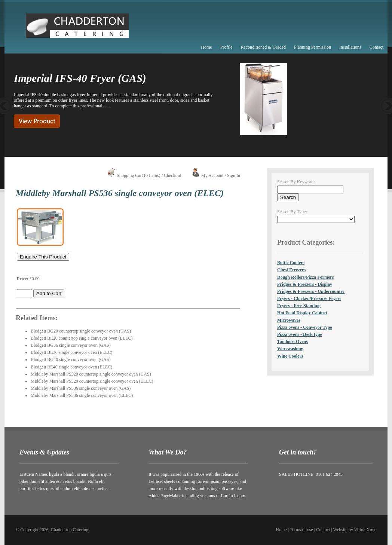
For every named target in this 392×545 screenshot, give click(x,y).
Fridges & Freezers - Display (305, 284)
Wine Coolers (290, 356)
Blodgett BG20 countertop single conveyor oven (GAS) (81, 331)
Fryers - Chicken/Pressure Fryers (309, 298)
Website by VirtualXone (355, 530)
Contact (376, 47)
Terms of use (301, 530)
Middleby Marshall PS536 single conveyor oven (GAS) (81, 388)
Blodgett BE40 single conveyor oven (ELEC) (71, 367)
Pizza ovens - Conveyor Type (305, 327)
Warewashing (290, 349)
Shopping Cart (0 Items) (138, 175)
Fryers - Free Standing (299, 306)
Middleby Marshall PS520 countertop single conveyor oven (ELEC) (92, 381)
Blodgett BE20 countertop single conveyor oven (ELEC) (82, 338)
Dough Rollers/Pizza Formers (305, 277)
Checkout (172, 175)
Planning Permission (313, 47)
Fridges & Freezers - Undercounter (311, 291)
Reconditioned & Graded (263, 47)
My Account (212, 175)
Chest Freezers (291, 270)
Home (206, 47)
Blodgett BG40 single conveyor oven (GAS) (71, 359)
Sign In (234, 175)
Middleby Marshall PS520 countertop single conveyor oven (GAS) (91, 374)
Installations (350, 47)
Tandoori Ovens (293, 342)
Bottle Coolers (291, 263)
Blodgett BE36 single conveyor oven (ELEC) (71, 352)
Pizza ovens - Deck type (300, 334)
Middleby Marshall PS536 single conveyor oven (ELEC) (82, 395)
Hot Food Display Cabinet (302, 313)
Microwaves (289, 320)
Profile (226, 47)
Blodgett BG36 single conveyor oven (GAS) (71, 345)
